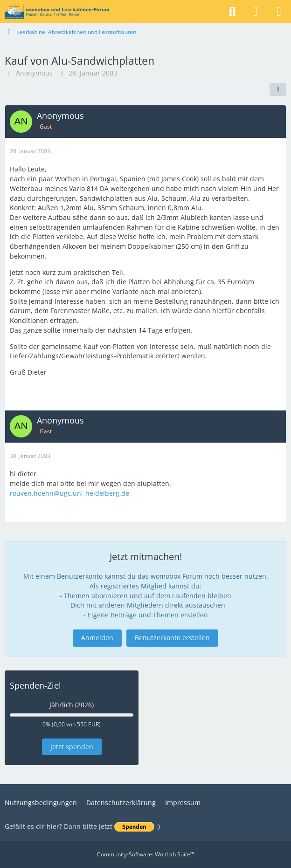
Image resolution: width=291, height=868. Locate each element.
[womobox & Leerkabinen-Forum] (57, 12)
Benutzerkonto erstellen (172, 638)
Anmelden (97, 638)
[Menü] (279, 12)
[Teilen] (278, 89)
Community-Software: (146, 854)
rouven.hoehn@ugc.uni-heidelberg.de (69, 493)
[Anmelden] (256, 12)
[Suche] (232, 12)
